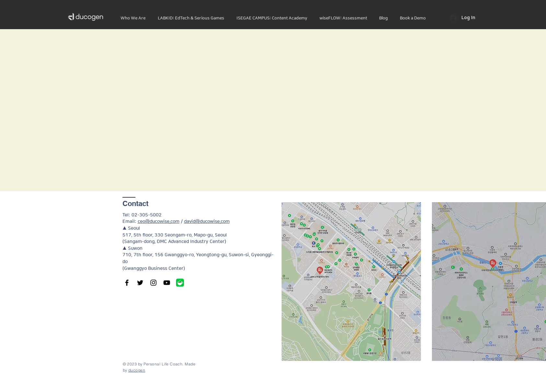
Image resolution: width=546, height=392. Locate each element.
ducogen (137, 370)
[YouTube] (167, 283)
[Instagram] (153, 283)
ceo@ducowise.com (159, 222)
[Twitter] (140, 283)
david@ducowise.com (207, 222)
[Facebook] (127, 283)
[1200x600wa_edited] (180, 283)
